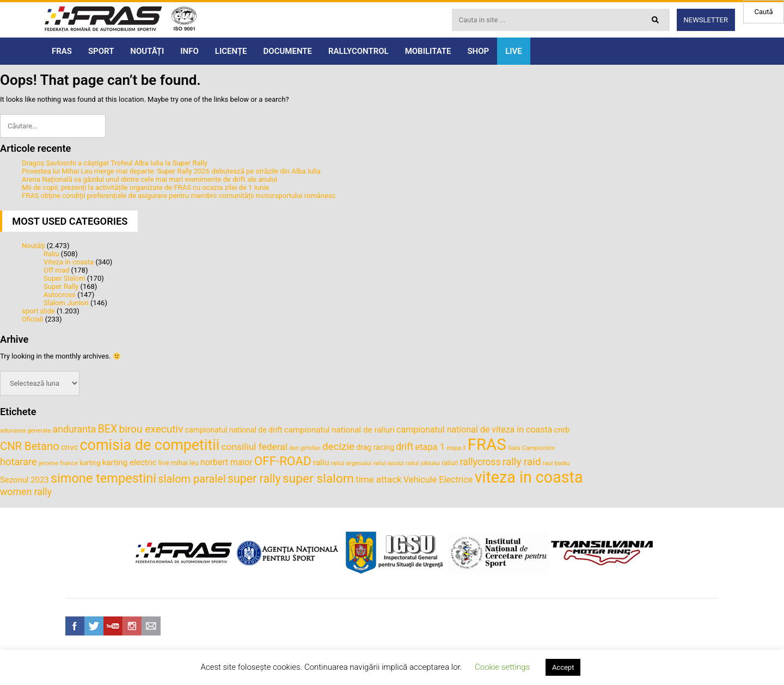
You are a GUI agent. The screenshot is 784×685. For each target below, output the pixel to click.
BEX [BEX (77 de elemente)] (108, 429)
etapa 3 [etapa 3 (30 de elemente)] (456, 448)
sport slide (38, 311)
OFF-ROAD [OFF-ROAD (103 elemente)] (283, 461)
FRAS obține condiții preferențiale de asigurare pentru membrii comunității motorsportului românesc (179, 196)
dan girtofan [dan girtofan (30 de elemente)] (305, 448)
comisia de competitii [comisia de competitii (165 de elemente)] (150, 445)
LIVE (514, 51)
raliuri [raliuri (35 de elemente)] (450, 463)
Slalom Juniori (66, 303)
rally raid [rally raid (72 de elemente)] (522, 462)
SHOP (478, 51)
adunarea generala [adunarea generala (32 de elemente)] (25, 430)
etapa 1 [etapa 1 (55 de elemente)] (430, 447)
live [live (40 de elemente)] (164, 463)
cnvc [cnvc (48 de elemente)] (69, 447)
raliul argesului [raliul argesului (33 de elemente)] (351, 463)
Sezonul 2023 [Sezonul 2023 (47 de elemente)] (24, 480)
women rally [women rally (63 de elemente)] (26, 492)
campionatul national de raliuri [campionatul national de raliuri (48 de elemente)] (339, 430)
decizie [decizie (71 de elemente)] (338, 446)
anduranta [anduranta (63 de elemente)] (75, 429)
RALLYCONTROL (359, 51)
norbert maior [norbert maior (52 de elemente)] (226, 462)
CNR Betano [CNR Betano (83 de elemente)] (30, 446)
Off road (56, 270)
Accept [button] (563, 667)
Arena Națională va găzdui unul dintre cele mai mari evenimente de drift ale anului (149, 179)
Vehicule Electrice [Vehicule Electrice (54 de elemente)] (438, 480)
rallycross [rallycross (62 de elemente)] (480, 462)
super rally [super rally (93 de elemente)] (254, 479)
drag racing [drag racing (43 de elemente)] (375, 447)
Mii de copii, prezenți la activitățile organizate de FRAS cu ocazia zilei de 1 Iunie (145, 187)
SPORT (101, 51)
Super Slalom (65, 278)
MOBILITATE (428, 51)
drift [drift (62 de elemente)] (405, 447)
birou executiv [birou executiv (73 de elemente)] (151, 429)
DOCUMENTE (288, 51)
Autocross (60, 295)
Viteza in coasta (69, 262)
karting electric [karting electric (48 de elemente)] (130, 462)
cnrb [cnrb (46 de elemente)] (562, 430)
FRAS (62, 51)
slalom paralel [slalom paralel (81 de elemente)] (192, 479)
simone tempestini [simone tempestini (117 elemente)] (103, 478)
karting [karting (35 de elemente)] (90, 463)
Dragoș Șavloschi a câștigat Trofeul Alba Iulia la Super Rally (115, 163)
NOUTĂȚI (147, 51)
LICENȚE (231, 51)
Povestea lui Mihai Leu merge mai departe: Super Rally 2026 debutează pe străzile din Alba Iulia (171, 171)
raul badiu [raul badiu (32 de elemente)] (556, 463)
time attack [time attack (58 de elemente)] (378, 479)
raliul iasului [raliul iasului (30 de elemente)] (389, 463)
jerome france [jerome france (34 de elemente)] (58, 463)
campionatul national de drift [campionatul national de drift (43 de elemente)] (234, 430)
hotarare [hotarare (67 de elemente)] (19, 462)
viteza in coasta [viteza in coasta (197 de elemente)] (529, 477)
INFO (189, 51)
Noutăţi (33, 246)
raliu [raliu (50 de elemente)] (321, 462)
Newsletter (706, 20)
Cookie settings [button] (502, 667)
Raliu (51, 254)
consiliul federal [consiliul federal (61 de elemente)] (255, 447)
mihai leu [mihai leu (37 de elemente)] (185, 463)
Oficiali (33, 319)
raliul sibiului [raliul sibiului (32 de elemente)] (423, 463)
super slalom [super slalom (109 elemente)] (318, 479)
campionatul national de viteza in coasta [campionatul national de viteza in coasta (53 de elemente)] (474, 430)
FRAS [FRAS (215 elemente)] (487, 445)
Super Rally (61, 286)
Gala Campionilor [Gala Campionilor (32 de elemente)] (532, 448)
